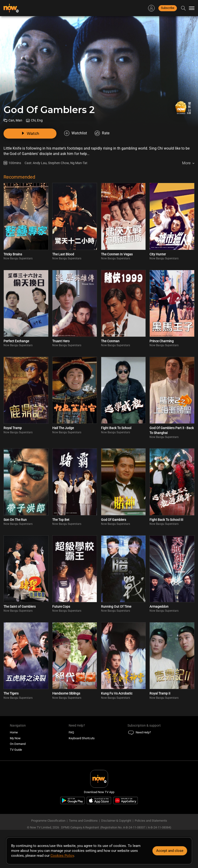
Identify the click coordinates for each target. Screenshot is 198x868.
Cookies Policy (62, 856)
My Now (15, 738)
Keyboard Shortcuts (82, 738)
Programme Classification (48, 821)
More (186, 163)
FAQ (71, 732)
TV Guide (16, 750)
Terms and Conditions (83, 821)
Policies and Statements (151, 821)
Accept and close (170, 851)
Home (14, 732)
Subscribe (168, 8)
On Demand (18, 744)
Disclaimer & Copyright (116, 821)
